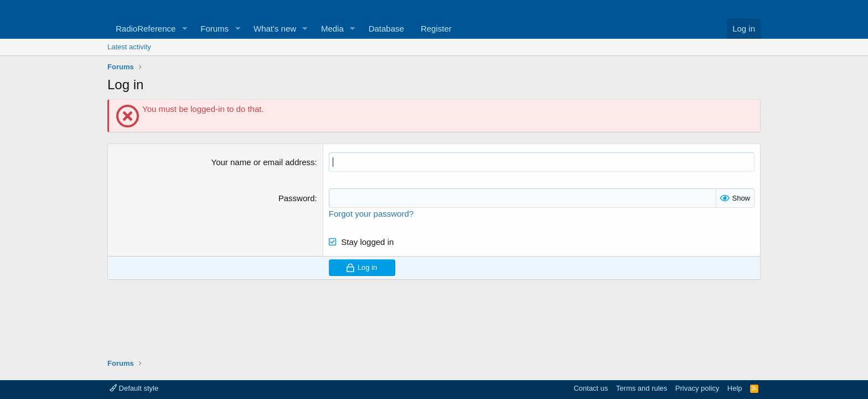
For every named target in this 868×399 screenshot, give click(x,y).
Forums (215, 29)
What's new (275, 29)
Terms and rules (642, 388)
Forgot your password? (371, 214)
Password (297, 198)
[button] (184, 29)
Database (386, 29)
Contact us (591, 388)
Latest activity (129, 47)
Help (735, 388)
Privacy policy (697, 388)
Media (332, 29)
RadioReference (146, 29)
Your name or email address (263, 162)
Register (436, 29)
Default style (134, 388)
